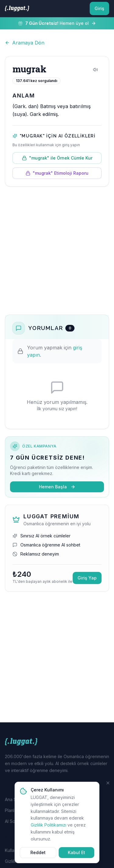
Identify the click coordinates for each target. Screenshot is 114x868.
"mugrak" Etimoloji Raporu (57, 173)
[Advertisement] (57, 251)
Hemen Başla (57, 487)
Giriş (99, 8)
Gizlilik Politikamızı (48, 828)
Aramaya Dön (25, 43)
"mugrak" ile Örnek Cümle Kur (57, 158)
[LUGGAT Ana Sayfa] (17, 8)
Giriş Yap (87, 578)
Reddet (38, 856)
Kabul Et (76, 856)
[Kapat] (108, 786)
